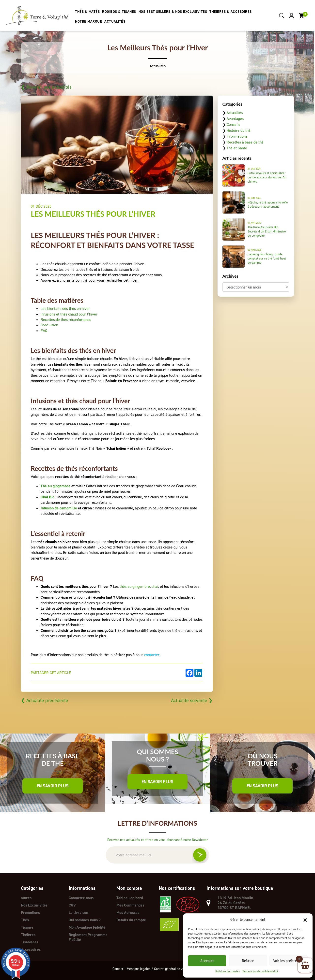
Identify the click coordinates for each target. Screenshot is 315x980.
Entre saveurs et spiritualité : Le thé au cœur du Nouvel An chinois (267, 177)
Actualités (235, 113)
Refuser (248, 961)
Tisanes (27, 927)
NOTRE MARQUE (89, 22)
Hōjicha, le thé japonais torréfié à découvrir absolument (268, 204)
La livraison (78, 913)
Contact (117, 969)
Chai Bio (47, 497)
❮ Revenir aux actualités (47, 87)
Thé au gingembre (55, 486)
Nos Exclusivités (34, 905)
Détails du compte (131, 920)
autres (26, 898)
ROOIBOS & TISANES (119, 12)
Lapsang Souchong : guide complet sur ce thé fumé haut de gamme (267, 258)
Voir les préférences (289, 961)
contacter (152, 655)
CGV (72, 905)
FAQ (44, 331)
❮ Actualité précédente (45, 700)
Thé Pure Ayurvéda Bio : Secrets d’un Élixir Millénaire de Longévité (267, 231)
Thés (25, 920)
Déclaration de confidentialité (260, 971)
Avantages (235, 119)
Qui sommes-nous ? (85, 920)
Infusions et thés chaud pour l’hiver (69, 314)
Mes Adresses (128, 913)
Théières (28, 935)
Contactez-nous (81, 898)
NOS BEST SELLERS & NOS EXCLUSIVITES (173, 12)
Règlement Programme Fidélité (88, 937)
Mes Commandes (131, 905)
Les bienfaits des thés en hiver (65, 309)
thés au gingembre (135, 586)
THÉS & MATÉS (88, 12)
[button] (305, 920)
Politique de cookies (228, 971)
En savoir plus (53, 786)
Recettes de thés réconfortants (66, 320)
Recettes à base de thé (245, 142)
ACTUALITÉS (115, 22)
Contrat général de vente (172, 969)
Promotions (30, 913)
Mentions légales (138, 969)
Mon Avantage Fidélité (87, 927)
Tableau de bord (130, 898)
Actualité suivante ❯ (191, 700)
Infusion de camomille (59, 508)
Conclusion (49, 325)
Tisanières (30, 942)
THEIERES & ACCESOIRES (231, 12)
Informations (237, 136)
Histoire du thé (239, 130)
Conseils (233, 124)
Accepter (207, 961)
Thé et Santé (237, 148)
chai (155, 586)
